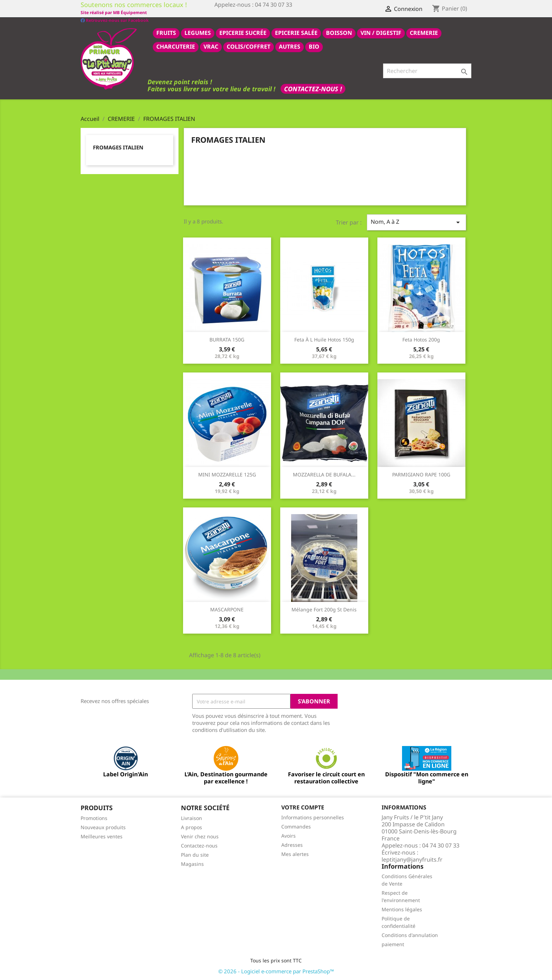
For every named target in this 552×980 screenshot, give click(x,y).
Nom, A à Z (416, 222)
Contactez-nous (199, 845)
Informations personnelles (313, 817)
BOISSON (339, 32)
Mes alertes (295, 854)
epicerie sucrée (243, 32)
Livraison (192, 818)
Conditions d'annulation (410, 935)
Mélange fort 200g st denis (324, 609)
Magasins (192, 864)
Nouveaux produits (103, 827)
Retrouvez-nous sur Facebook (115, 12)
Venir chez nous (200, 836)
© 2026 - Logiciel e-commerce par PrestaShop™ (276, 971)
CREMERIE (424, 32)
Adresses (292, 845)
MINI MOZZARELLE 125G (227, 474)
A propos (192, 827)
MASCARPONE (227, 609)
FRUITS (166, 32)
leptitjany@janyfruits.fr (412, 859)
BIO (314, 46)
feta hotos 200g (421, 339)
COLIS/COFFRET (249, 46)
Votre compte (303, 807)
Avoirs (288, 835)
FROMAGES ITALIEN (118, 147)
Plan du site (195, 854)
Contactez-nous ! (313, 88)
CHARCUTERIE (176, 46)
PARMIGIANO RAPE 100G (421, 474)
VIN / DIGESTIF (381, 32)
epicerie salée (296, 32)
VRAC (211, 46)
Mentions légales (402, 909)
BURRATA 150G (227, 339)
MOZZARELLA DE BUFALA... (324, 474)
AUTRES (290, 46)
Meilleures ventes (102, 836)
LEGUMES (198, 32)
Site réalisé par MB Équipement (247, 13)
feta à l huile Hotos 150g (324, 339)
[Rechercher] (427, 70)
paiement (393, 944)
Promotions (94, 818)
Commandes (296, 826)
